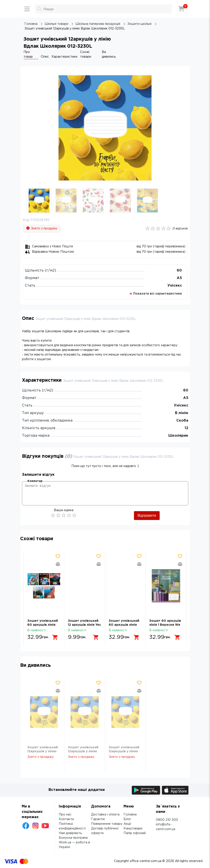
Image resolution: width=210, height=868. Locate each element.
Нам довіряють (70, 833)
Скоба (182, 421)
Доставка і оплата (105, 815)
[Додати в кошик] (55, 637)
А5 (179, 278)
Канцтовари (133, 829)
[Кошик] (181, 9)
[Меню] (27, 9)
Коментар (35, 481)
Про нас (65, 815)
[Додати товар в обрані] (58, 556)
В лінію (182, 413)
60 (179, 271)
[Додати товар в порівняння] (58, 564)
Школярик (178, 436)
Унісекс (175, 286)
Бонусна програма (73, 838)
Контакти (66, 819)
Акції (127, 824)
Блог (127, 819)
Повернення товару (107, 824)
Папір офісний (135, 833)
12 (186, 428)
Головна (130, 815)
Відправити (147, 515)
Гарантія (98, 819)
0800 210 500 (167, 820)
